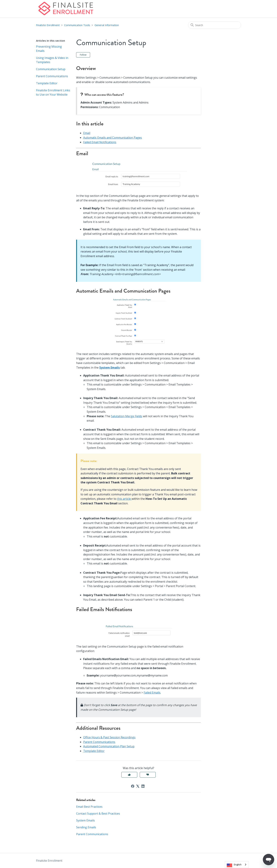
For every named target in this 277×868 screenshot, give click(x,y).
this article (124, 499)
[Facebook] (133, 786)
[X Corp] (138, 786)
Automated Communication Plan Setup (109, 746)
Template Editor (47, 83)
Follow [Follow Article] (83, 55)
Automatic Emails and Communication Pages (113, 138)
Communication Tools (77, 25)
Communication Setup (51, 69)
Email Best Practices (89, 807)
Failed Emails (152, 693)
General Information (107, 25)
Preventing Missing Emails (49, 49)
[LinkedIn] (143, 786)
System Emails (110, 368)
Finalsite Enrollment (48, 25)
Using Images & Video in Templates (52, 60)
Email (87, 133)
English (238, 864)
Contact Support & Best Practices (98, 814)
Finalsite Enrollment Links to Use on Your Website (53, 92)
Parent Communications (52, 76)
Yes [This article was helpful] (129, 775)
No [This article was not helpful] (148, 775)
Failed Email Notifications (100, 142)
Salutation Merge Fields (127, 416)
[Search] (214, 25)
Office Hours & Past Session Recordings (109, 737)
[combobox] (237, 865)
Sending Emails (86, 827)
